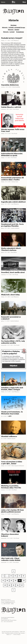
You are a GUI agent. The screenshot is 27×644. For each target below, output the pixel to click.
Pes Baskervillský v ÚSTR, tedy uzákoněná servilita (13, 342)
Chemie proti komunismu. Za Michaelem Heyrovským (12, 413)
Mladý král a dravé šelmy (10, 295)
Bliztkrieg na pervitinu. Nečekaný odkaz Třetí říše (11, 487)
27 (22, 585)
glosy (2, 204)
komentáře (4, 345)
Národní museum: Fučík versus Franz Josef (13, 130)
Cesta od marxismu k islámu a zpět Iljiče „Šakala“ (12, 463)
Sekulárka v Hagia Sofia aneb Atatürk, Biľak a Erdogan (12, 389)
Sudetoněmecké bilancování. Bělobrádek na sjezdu (12, 155)
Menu (24, 2)
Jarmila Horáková (15, 228)
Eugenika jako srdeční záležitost (13, 202)
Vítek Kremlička (16, 87)
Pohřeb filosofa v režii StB (11, 107)
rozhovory (3, 109)
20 (16, 581)
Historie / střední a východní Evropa (14, 28)
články (3, 41)
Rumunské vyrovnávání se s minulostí (11, 318)
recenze (3, 87)
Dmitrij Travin (15, 182)
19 (11, 581)
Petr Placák (16, 109)
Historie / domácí (14, 30)
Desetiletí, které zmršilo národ (13, 273)
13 (11, 576)
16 (23, 576)
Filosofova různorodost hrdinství (10, 535)
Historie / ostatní (9, 32)
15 (19, 576)
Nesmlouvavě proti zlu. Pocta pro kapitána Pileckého (12, 225)
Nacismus (14, 25)
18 (7, 581)
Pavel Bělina (14, 252)
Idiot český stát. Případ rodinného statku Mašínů (11, 559)
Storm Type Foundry (20, 633)
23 (5, 585)
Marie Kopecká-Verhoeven (18, 466)
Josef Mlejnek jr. (15, 41)
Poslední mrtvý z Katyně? (12, 38)
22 (24, 581)
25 (14, 585)
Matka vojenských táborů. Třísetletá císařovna (11, 249)
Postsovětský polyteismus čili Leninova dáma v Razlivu (12, 179)
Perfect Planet (17, 635)
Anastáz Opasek (11, 439)
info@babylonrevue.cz (10, 602)
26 (18, 585)
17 (3, 581)
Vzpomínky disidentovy (10, 85)
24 (9, 585)
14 (15, 576)
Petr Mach (14, 490)
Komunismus (20, 32)
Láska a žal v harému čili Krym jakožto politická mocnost (12, 511)
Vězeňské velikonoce (9, 437)
